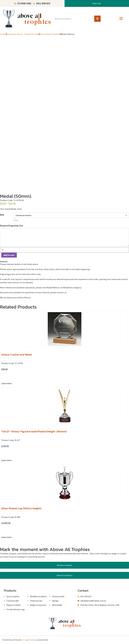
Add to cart (9, 255)
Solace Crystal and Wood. (17, 354)
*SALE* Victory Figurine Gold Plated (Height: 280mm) (34, 431)
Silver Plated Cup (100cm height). (22, 508)
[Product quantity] (64, 250)
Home (3, 34)
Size (2, 215)
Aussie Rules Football (50, 34)
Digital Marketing (31, 640)
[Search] (97, 19)
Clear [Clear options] (16, 220)
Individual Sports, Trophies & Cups (23, 34)
